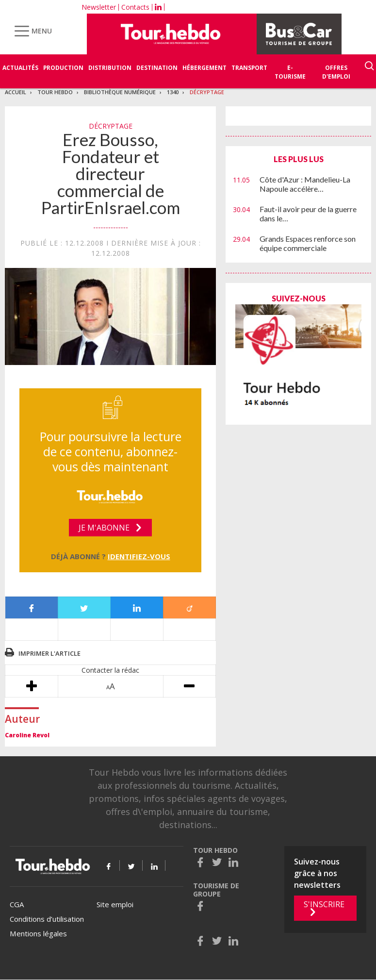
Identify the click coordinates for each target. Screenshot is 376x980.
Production (63, 68)
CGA (17, 904)
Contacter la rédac (110, 670)
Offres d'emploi (336, 72)
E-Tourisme (290, 72)
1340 (173, 92)
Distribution (110, 68)
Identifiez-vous (139, 556)
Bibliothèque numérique (120, 92)
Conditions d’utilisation (47, 919)
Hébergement (204, 68)
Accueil (16, 92)
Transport (249, 68)
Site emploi (115, 904)
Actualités (20, 68)
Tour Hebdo (55, 92)
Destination (157, 68)
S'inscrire (324, 904)
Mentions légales (38, 933)
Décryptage (207, 92)
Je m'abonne (104, 528)
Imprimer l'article (49, 653)
